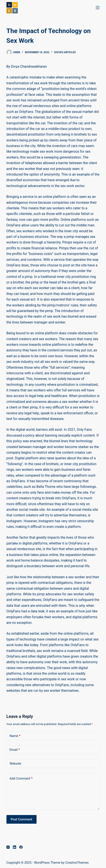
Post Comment (22, 819)
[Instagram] (8, 847)
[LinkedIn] (15, 847)
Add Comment (21, 779)
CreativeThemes (77, 863)
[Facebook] (21, 847)
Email (15, 750)
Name (15, 736)
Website (15, 764)
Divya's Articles (65, 52)
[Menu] (98, 8)
